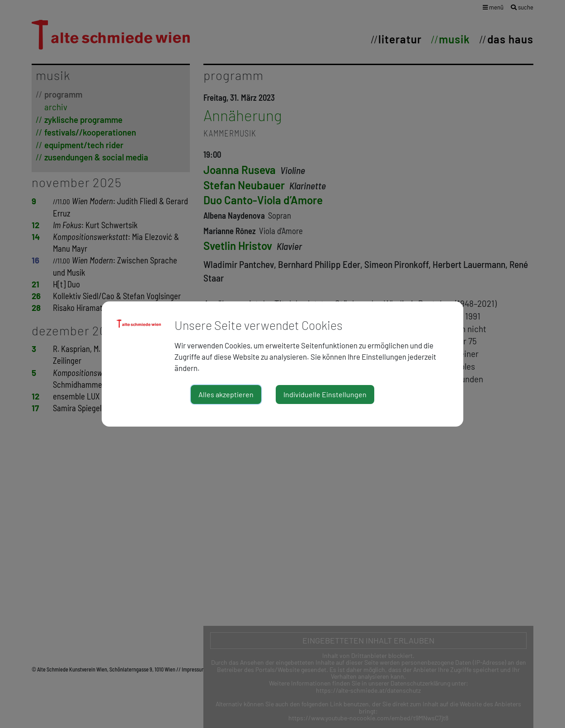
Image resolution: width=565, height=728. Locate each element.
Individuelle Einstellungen (325, 394)
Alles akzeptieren (226, 394)
